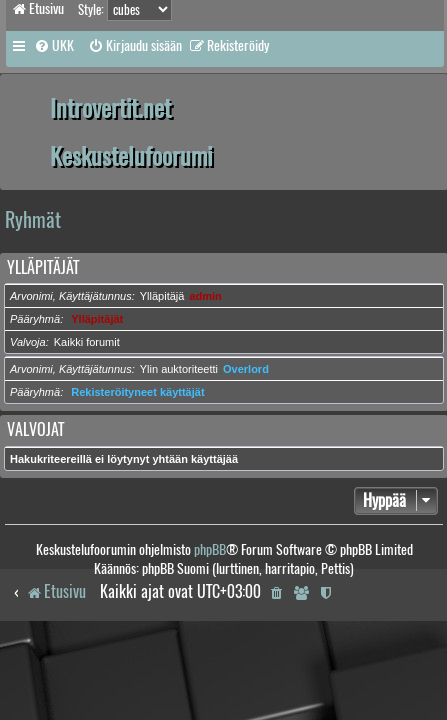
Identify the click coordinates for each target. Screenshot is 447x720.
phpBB (210, 549)
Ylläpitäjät (43, 267)
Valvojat (35, 429)
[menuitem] (54, 46)
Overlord (246, 369)
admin (205, 296)
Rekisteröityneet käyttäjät (137, 392)
